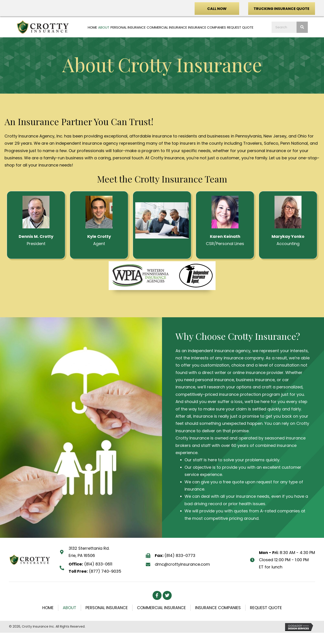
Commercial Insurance (161, 608)
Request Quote (266, 608)
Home (48, 608)
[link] (92, 27)
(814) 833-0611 (98, 564)
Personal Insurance (107, 608)
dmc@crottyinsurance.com (182, 564)
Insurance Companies (218, 608)
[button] (217, 9)
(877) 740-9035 (105, 571)
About (70, 608)
